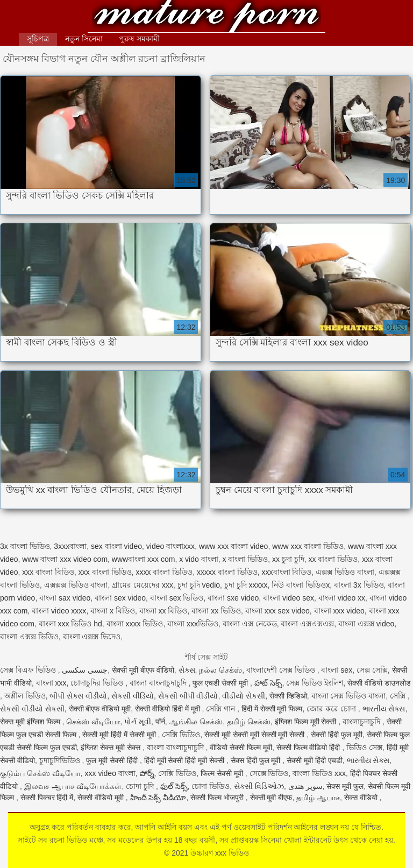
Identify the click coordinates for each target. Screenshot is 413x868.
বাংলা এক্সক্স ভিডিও (29, 637)
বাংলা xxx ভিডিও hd (70, 624)
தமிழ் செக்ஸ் (249, 722)
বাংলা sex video (120, 598)
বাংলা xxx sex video (277, 611)
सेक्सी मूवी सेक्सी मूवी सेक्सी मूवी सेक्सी (255, 735)
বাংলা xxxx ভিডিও (135, 624)
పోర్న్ (147, 773)
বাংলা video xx (342, 598)
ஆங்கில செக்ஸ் (196, 722)
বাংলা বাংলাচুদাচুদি (159, 683)
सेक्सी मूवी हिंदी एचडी (315, 760)
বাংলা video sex (289, 598)
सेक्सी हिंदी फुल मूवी (337, 735)
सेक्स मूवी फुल (345, 786)
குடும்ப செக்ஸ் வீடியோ (40, 773)
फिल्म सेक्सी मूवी (223, 773)
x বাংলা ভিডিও (245, 559)
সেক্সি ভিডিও (181, 735)
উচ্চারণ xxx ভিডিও (206, 17)
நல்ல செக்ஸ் (220, 670)
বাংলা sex (337, 670)
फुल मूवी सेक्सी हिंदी (113, 760)
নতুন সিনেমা (84, 39)
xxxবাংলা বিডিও (287, 572)
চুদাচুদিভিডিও (61, 760)
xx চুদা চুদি (288, 559)
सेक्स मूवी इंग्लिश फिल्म (31, 722)
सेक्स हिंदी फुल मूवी (257, 760)
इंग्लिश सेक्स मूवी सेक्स (112, 747)
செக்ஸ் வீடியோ (93, 722)
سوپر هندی (305, 786)
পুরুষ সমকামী (139, 39)
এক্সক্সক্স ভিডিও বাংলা (76, 585)
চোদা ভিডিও (211, 786)
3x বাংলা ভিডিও (25, 546)
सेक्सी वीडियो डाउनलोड (379, 683)
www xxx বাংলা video (233, 546)
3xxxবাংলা (70, 546)
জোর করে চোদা (332, 709)
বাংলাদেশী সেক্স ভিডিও (282, 670)
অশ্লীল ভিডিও (25, 696)
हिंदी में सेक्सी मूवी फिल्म (272, 709)
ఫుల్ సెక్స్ (174, 786)
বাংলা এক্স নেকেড (250, 624)
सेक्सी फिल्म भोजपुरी (218, 798)
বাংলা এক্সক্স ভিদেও (92, 637)
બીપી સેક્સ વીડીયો (78, 696)
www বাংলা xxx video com (65, 559)
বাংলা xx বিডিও (163, 611)
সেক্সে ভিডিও (269, 773)
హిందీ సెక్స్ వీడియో (158, 798)
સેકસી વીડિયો (133, 696)
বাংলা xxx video (339, 611)
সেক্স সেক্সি (372, 670)
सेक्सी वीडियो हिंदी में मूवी (168, 709)
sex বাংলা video (116, 546)
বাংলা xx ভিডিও (216, 611)
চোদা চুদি (141, 786)
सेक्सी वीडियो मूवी (102, 798)
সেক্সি (399, 696)
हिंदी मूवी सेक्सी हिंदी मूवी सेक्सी (185, 760)
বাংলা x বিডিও (113, 611)
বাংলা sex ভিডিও (177, 598)
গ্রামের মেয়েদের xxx (143, 585)
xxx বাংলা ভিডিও (105, 572)
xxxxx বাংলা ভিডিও (227, 572)
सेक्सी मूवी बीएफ (271, 798)
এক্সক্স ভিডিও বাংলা (345, 572)
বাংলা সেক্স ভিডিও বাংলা (349, 696)
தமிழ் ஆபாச (318, 798)
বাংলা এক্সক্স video (366, 624)
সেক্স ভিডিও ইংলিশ (315, 683)
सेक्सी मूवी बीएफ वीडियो (143, 670)
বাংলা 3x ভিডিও (359, 585)
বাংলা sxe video (233, 598)
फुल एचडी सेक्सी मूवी (221, 683)
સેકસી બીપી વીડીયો (188, 696)
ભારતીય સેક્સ (384, 709)
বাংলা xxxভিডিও (193, 624)
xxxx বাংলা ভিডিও (164, 572)
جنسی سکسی (85, 670)
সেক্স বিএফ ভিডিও (29, 670)
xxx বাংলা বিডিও (48, 572)
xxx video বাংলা (110, 773)
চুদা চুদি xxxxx (246, 585)
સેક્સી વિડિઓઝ (259, 786)
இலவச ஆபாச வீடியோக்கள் (73, 786)
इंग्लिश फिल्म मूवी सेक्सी (307, 722)
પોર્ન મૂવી (138, 722)
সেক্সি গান (222, 709)
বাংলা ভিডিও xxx (319, 773)
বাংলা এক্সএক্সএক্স (307, 624)
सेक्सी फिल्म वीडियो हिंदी (309, 747)
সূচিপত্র (38, 39)
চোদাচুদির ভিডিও (98, 683)
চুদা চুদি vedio (199, 585)
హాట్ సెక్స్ (268, 683)
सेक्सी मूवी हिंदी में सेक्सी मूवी (120, 735)
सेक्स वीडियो (362, 798)
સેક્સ (187, 670)
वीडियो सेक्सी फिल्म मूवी (241, 747)
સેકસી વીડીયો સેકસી (32, 709)
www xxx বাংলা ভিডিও (308, 546)
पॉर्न (160, 722)
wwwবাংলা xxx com (144, 559)
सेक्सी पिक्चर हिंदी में (47, 798)
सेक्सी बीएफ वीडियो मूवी (100, 709)
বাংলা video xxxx (59, 611)
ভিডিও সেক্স (364, 747)
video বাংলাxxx (170, 546)
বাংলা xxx (51, 683)
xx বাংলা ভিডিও (333, 559)
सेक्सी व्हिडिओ (288, 696)
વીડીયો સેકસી (244, 696)
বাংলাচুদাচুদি (362, 722)
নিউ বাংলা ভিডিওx (301, 585)
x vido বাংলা (198, 559)
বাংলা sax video (65, 598)
